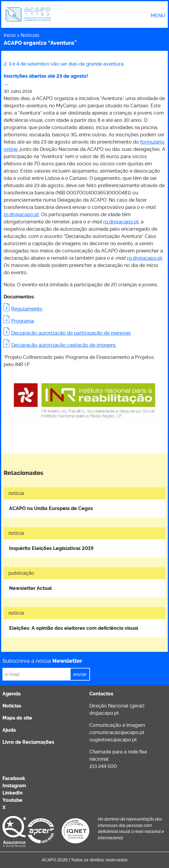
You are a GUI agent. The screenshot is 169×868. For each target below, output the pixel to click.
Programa (23, 321)
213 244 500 (103, 766)
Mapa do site (17, 718)
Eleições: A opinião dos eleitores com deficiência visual (74, 628)
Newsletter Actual (30, 588)
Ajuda (9, 730)
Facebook (14, 778)
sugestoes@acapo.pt (113, 740)
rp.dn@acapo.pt (21, 215)
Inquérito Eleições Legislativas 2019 (51, 548)
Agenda (12, 694)
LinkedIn (13, 793)
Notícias (30, 35)
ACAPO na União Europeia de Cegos (51, 508)
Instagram (14, 786)
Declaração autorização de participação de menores (71, 333)
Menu (158, 16)
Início (10, 35)
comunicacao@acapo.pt (117, 732)
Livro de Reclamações (28, 742)
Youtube (12, 800)
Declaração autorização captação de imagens (64, 345)
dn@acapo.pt (104, 713)
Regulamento (27, 309)
